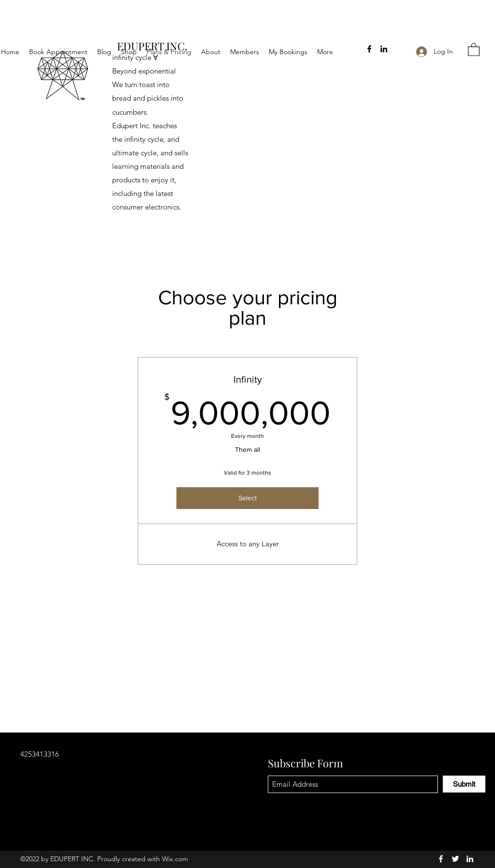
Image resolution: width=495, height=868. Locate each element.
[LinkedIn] (384, 49)
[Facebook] (369, 49)
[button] (474, 49)
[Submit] (464, 784)
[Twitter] (455, 859)
